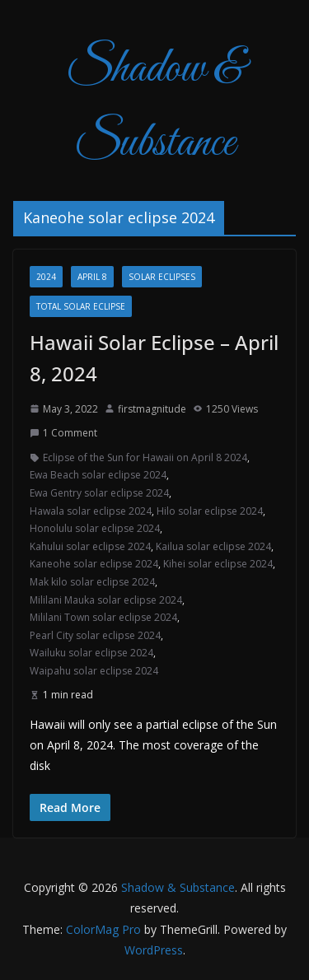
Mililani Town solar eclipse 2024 (103, 617)
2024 (46, 277)
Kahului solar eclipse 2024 (90, 546)
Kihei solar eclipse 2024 (218, 564)
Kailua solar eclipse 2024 (213, 546)
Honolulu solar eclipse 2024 (95, 528)
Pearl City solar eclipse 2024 (95, 635)
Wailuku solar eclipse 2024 (91, 653)
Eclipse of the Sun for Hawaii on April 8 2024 (145, 457)
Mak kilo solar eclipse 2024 (92, 582)
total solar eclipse (81, 306)
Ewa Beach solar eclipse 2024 (98, 475)
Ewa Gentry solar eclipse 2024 (99, 493)
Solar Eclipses (162, 277)
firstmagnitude (152, 409)
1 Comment (63, 433)
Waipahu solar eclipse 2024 (94, 671)
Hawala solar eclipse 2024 (91, 511)
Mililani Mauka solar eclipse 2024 (106, 600)
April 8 (92, 277)
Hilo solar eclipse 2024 (210, 511)
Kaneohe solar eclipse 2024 (94, 564)
